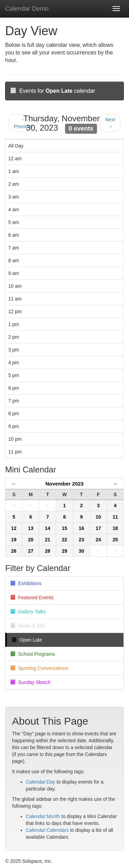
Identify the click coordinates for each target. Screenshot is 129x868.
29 (65, 551)
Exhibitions (26, 583)
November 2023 (64, 484)
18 (115, 528)
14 (48, 528)
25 (115, 540)
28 (48, 551)
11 (115, 517)
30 (82, 551)
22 (65, 540)
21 (48, 540)
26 (14, 551)
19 (14, 540)
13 (31, 528)
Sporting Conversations (39, 668)
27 (31, 551)
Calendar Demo (27, 9)
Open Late (27, 640)
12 (14, 528)
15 (65, 528)
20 (31, 540)
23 (82, 540)
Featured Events (32, 598)
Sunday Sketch (31, 682)
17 (98, 528)
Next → (110, 123)
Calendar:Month (43, 816)
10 (98, 517)
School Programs (33, 654)
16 (82, 528)
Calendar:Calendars (47, 830)
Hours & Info (28, 626)
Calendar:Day (41, 782)
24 (98, 540)
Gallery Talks (28, 612)
